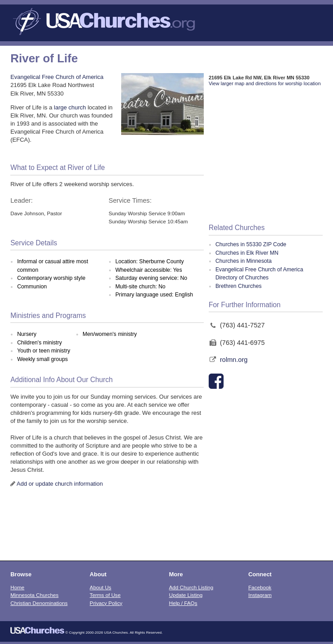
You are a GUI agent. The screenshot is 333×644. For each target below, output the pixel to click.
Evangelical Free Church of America (57, 77)
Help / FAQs (183, 603)
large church (70, 107)
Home (17, 587)
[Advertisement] (266, 156)
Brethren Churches (239, 286)
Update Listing (186, 595)
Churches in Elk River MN (247, 253)
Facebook (260, 587)
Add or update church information (60, 484)
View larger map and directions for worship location (265, 83)
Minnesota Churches (34, 595)
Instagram (260, 595)
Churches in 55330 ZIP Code (251, 244)
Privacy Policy (106, 603)
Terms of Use (105, 595)
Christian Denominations (39, 603)
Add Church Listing (191, 587)
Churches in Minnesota (243, 261)
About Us (101, 587)
